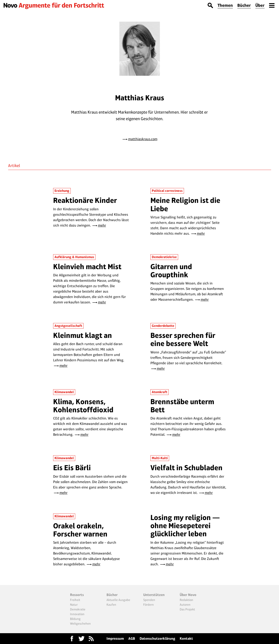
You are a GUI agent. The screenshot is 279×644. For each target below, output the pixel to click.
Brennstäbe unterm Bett (182, 406)
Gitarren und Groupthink (171, 271)
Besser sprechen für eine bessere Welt (183, 339)
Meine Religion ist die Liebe (185, 204)
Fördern (149, 605)
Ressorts (77, 595)
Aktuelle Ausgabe (118, 600)
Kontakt (186, 638)
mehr (102, 225)
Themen (225, 5)
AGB (132, 638)
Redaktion (186, 600)
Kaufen (111, 605)
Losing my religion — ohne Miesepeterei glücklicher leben (185, 526)
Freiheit (75, 600)
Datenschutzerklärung (157, 638)
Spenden (149, 600)
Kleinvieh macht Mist (87, 267)
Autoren (185, 605)
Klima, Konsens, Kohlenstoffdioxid (83, 406)
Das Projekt (187, 609)
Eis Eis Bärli (72, 468)
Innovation (77, 614)
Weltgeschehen (80, 623)
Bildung (75, 619)
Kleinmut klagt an (83, 335)
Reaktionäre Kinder (85, 200)
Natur (74, 605)
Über (260, 5)
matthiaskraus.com (143, 139)
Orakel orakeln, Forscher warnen (80, 530)
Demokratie (78, 609)
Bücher (244, 5)
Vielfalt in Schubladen (186, 468)
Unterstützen (154, 595)
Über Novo (188, 595)
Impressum (115, 638)
